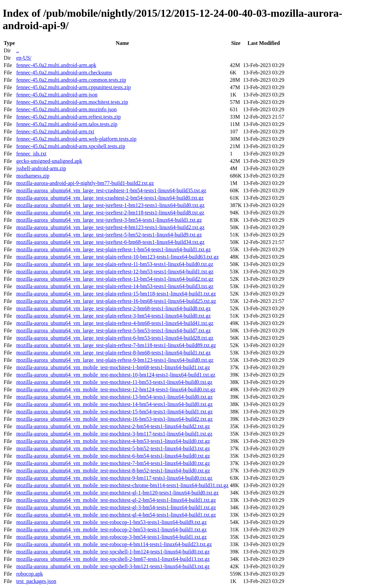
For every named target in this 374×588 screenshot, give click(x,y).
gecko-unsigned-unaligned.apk (49, 161)
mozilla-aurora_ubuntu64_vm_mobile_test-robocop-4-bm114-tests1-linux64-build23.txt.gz (114, 544)
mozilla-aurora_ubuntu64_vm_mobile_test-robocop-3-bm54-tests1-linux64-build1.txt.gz (111, 537)
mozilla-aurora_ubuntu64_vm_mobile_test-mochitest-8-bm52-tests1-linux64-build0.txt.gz (113, 471)
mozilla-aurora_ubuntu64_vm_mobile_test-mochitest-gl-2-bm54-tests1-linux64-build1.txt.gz (116, 500)
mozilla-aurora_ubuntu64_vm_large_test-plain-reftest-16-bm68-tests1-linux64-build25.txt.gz (116, 301)
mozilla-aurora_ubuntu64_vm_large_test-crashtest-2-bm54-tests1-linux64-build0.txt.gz (110, 198)
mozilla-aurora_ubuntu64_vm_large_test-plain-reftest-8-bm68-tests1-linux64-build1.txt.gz (113, 353)
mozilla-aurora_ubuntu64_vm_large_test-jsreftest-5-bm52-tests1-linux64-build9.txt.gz (109, 235)
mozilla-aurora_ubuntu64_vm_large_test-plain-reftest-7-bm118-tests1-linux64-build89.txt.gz (116, 345)
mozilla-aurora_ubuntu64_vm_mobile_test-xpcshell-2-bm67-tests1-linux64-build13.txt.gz (113, 559)
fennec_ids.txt (31, 154)
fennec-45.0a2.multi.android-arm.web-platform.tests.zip (76, 139)
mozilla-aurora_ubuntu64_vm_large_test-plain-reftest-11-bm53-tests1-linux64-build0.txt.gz (115, 264)
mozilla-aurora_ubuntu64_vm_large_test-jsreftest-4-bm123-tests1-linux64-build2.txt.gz (110, 227)
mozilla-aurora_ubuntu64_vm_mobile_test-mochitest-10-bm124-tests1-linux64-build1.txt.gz (116, 375)
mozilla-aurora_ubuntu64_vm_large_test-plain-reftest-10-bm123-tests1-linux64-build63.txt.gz (117, 257)
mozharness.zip (33, 176)
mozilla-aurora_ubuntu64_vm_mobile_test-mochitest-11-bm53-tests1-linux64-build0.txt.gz (114, 382)
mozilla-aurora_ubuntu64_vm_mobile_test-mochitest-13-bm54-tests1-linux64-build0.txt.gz (114, 397)
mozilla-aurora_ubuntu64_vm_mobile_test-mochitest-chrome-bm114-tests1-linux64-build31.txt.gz (122, 485)
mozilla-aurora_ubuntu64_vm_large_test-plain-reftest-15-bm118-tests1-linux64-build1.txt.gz (116, 294)
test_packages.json (36, 581)
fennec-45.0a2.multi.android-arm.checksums (64, 73)
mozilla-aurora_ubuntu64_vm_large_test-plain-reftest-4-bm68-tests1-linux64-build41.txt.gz (115, 323)
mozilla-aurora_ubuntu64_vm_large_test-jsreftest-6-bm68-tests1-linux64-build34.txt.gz (110, 242)
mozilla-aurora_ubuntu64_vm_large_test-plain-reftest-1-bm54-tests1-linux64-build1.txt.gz (113, 249)
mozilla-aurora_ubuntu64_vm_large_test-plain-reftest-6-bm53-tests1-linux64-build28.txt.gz (115, 338)
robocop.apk (29, 574)
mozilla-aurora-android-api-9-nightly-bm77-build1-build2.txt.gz (85, 183)
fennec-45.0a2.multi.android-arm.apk (56, 65)
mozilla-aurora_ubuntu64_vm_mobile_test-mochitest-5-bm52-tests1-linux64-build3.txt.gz (113, 448)
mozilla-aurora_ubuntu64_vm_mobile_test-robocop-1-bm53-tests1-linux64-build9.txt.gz (111, 522)
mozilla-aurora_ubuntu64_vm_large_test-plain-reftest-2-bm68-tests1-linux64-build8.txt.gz (113, 308)
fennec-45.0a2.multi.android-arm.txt (55, 132)
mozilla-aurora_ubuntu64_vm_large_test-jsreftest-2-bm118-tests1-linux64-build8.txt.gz (110, 213)
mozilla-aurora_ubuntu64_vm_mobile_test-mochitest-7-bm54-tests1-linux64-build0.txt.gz (113, 463)
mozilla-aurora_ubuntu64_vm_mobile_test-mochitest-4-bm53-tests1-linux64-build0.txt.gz (113, 441)
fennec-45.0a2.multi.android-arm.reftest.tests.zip (68, 117)
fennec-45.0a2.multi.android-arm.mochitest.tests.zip (72, 102)
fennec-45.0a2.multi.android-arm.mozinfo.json (66, 109)
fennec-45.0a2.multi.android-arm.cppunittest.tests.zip (73, 87)
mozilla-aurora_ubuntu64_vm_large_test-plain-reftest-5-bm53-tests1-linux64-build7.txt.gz (113, 331)
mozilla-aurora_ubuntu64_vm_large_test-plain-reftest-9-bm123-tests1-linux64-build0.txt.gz (115, 360)
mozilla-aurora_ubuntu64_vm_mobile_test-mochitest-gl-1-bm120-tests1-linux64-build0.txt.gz (117, 493)
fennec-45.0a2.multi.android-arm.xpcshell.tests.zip (70, 146)
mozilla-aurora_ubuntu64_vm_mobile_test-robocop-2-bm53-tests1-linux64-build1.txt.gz (111, 530)
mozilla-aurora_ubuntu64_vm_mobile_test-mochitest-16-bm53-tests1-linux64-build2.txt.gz (114, 419)
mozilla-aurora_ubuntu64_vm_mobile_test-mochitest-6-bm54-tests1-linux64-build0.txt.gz (113, 456)
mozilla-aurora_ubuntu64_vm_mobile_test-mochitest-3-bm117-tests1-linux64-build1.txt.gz (114, 434)
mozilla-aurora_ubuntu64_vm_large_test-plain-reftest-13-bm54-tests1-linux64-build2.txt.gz (115, 279)
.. (17, 50)
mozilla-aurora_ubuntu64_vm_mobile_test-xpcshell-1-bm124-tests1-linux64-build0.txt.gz (113, 552)
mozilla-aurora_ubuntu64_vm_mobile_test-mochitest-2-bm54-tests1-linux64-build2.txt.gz (113, 426)
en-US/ (24, 58)
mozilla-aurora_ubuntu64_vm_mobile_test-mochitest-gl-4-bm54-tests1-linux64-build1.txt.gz (116, 515)
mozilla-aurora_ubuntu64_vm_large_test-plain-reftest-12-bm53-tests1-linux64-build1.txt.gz (115, 272)
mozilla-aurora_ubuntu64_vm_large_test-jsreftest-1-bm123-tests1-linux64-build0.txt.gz (110, 205)
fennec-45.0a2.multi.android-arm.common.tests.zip (71, 80)
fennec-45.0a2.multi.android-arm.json (57, 95)
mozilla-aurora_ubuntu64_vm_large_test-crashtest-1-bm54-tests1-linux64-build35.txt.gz (111, 190)
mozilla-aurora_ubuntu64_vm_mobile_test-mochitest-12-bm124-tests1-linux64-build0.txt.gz (116, 389)
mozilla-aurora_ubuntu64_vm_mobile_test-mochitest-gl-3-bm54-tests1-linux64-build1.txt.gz (116, 507)
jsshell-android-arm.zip (41, 168)
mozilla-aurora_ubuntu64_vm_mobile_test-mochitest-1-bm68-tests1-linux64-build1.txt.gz (113, 367)
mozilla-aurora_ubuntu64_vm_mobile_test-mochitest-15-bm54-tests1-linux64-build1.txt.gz (114, 412)
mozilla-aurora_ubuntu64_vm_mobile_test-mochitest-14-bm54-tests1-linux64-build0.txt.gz (114, 404)
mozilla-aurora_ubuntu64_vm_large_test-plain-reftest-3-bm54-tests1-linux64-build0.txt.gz (113, 316)
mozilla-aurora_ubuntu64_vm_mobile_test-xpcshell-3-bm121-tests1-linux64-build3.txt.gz (113, 566)
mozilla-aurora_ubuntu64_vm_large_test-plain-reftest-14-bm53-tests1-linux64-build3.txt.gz (115, 286)
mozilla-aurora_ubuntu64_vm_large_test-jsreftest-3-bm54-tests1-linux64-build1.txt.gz (109, 220)
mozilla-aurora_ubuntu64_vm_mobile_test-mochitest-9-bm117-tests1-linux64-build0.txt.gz (114, 478)
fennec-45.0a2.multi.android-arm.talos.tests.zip (67, 124)
